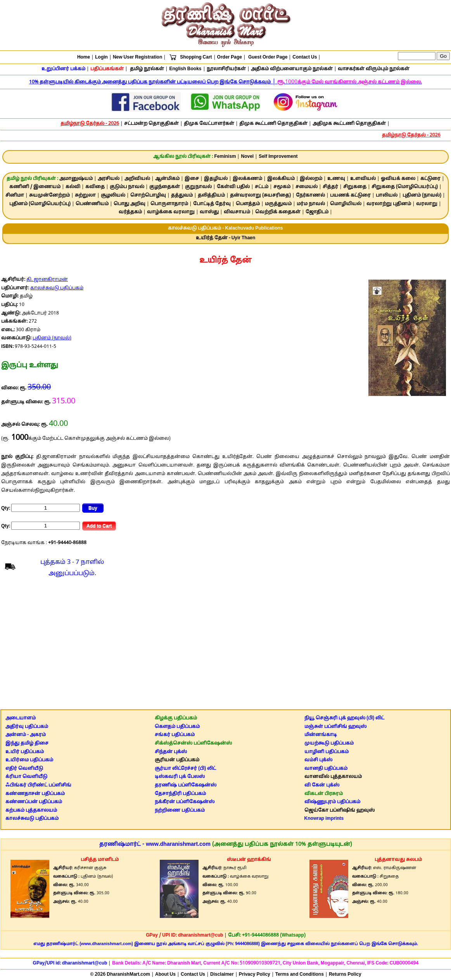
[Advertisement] (226, 646)
